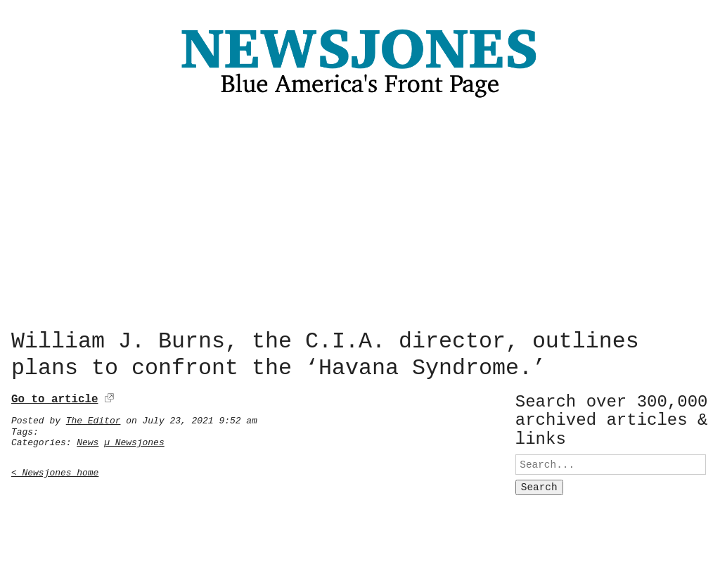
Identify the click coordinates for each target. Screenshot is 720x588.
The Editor (94, 418)
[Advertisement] (360, 217)
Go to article (54, 397)
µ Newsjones (134, 440)
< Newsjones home (55, 470)
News (88, 440)
